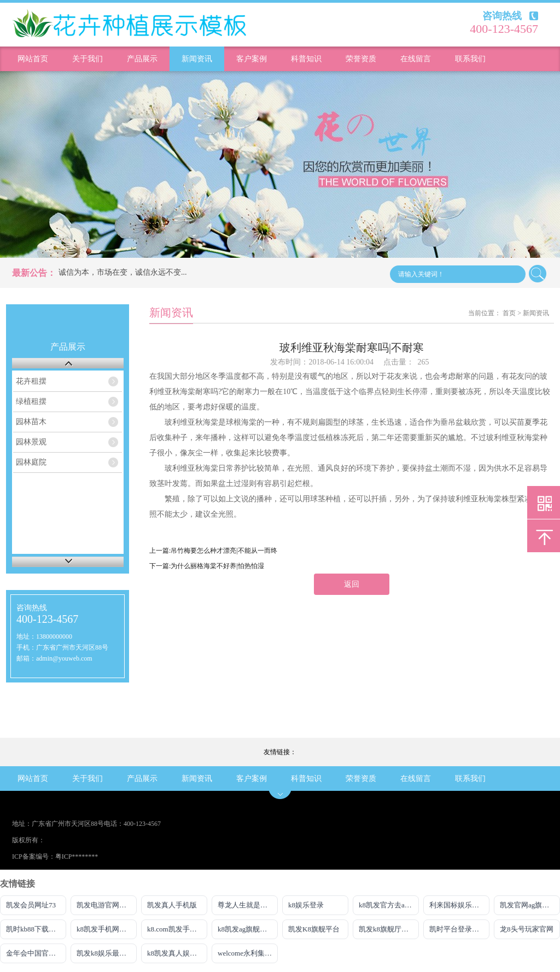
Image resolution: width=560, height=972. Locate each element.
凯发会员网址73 (31, 905)
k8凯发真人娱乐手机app (177, 953)
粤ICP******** (77, 857)
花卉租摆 (31, 381)
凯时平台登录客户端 (459, 929)
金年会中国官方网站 (36, 953)
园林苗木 (31, 422)
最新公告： (34, 273)
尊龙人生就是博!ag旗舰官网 (248, 905)
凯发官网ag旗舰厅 (528, 905)
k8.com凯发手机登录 (177, 929)
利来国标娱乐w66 (457, 905)
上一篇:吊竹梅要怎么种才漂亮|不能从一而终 (213, 551)
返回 (352, 584)
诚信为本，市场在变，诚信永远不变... (123, 272)
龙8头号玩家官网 (527, 929)
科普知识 (306, 59)
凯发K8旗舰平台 (314, 929)
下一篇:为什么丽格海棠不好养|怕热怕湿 (207, 566)
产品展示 (142, 59)
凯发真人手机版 (172, 905)
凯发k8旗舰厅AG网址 (389, 929)
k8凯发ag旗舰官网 (246, 929)
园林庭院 (31, 462)
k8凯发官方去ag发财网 (389, 905)
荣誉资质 (361, 59)
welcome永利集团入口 (248, 953)
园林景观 (31, 442)
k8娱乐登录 (306, 905)
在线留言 (416, 59)
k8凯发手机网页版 (105, 929)
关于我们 (87, 59)
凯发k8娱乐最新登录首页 (107, 953)
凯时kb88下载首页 (34, 929)
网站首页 (33, 59)
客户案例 (252, 59)
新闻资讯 (197, 59)
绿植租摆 (31, 401)
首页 (509, 313)
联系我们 (470, 59)
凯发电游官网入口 (105, 905)
